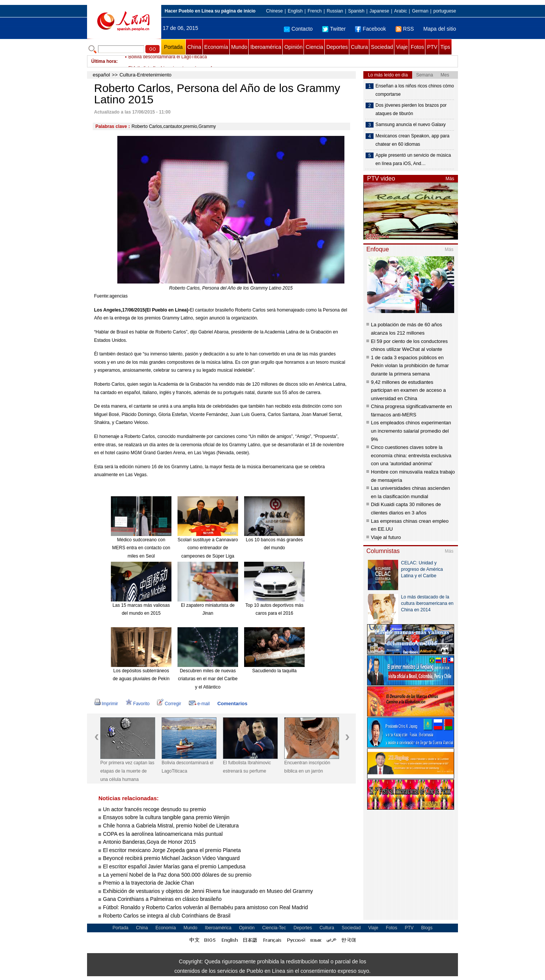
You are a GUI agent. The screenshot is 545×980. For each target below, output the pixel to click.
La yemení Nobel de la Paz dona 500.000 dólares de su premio (177, 875)
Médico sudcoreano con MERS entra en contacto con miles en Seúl (141, 548)
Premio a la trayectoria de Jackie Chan (148, 883)
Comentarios (232, 703)
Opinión (293, 47)
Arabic (400, 11)
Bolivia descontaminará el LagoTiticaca (168, 61)
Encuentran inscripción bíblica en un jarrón (307, 767)
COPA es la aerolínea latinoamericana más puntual (163, 834)
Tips (445, 47)
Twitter (334, 29)
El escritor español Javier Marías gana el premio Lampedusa (174, 866)
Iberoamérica (266, 47)
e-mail (199, 704)
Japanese (379, 11)
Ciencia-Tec (274, 928)
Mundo (239, 47)
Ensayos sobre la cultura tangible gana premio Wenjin (166, 817)
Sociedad (382, 47)
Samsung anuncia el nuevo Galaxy (410, 125)
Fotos (417, 47)
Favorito (138, 704)
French (315, 11)
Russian (335, 11)
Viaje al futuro (386, 537)
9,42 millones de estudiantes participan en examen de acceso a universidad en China (408, 390)
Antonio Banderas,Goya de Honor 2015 (149, 842)
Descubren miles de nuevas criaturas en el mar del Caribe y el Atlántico (208, 679)
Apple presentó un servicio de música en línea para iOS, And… (413, 159)
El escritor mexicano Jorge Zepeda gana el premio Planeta (172, 850)
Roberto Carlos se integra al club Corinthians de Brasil (167, 916)
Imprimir (106, 704)
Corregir (169, 704)
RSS (405, 29)
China (194, 47)
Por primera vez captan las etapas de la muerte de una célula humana (127, 771)
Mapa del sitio (440, 29)
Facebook (370, 29)
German (420, 11)
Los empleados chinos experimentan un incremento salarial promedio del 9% (411, 431)
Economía (216, 47)
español (101, 75)
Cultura (359, 47)
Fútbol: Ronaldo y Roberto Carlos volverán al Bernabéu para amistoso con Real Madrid (206, 907)
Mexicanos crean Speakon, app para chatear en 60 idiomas (412, 140)
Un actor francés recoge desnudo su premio (155, 809)
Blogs (427, 928)
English (295, 11)
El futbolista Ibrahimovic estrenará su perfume (247, 767)
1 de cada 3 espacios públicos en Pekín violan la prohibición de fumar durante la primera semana (410, 366)
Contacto (298, 29)
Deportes (337, 47)
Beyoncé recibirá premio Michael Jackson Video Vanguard (171, 858)
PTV (432, 47)
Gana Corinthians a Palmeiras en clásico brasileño (163, 899)
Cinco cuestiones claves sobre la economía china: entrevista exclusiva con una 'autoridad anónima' (411, 455)
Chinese (274, 11)
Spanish (356, 11)
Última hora (104, 61)
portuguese (445, 11)
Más (450, 179)
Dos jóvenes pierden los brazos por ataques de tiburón (411, 109)
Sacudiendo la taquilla (274, 671)
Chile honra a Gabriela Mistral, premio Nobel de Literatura (171, 826)
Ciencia (314, 47)
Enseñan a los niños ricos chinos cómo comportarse (415, 90)
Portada (173, 47)
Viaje (402, 47)
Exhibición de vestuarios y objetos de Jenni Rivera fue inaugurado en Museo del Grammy (208, 891)
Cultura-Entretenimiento (146, 75)
